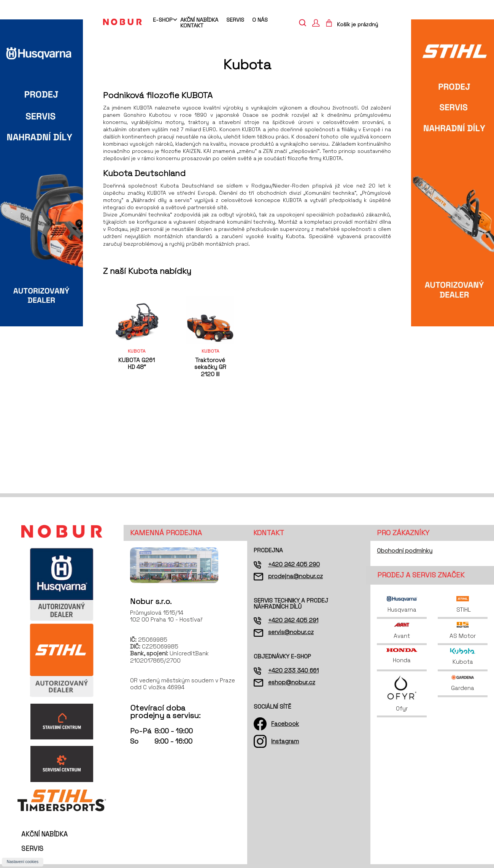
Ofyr (402, 693)
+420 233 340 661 (293, 670)
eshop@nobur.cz (292, 682)
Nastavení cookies (23, 862)
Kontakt (192, 25)
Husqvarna (402, 605)
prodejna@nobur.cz (295, 576)
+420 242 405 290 (294, 564)
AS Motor (463, 630)
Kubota (463, 657)
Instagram (285, 741)
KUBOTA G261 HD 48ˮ (137, 363)
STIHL (463, 605)
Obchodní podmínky (405, 551)
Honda (402, 656)
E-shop (163, 20)
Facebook (285, 724)
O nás (260, 20)
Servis (235, 20)
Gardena (463, 683)
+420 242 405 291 (293, 620)
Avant (402, 630)
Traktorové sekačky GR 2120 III (210, 367)
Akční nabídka (199, 20)
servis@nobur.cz (291, 632)
